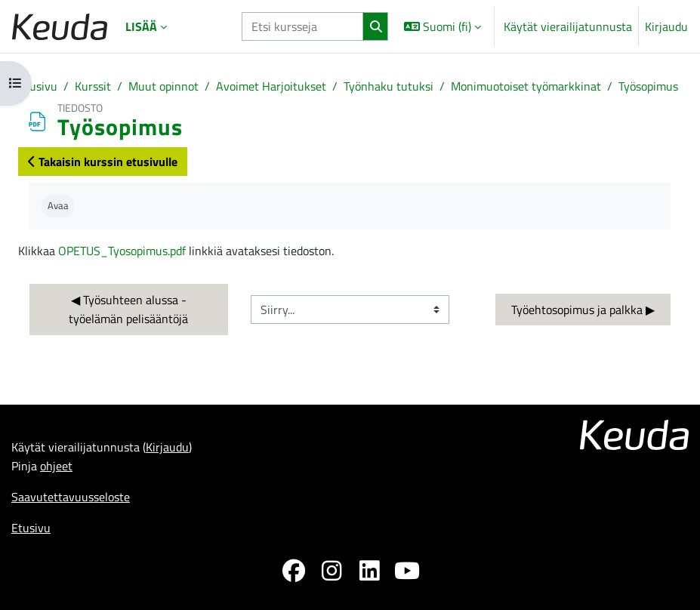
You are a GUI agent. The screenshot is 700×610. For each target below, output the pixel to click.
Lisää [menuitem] (141, 26)
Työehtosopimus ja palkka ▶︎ (583, 309)
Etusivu (38, 86)
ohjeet (56, 465)
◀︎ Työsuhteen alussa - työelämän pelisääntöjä (129, 309)
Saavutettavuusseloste (71, 496)
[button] (443, 26)
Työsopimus (648, 86)
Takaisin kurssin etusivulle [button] (103, 161)
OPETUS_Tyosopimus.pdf (122, 250)
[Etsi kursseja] (302, 27)
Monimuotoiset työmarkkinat (526, 86)
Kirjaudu (666, 26)
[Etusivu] (60, 27)
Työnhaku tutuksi (389, 86)
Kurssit (93, 86)
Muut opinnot (163, 86)
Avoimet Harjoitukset (271, 86)
